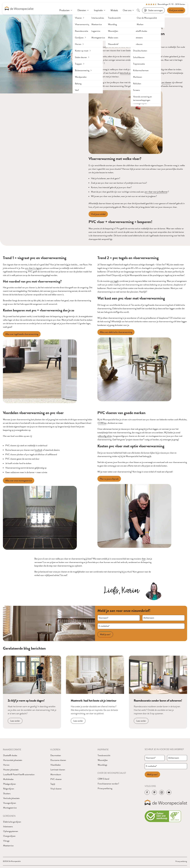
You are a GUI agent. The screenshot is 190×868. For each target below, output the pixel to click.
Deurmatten (56, 755)
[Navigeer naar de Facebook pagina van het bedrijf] (147, 792)
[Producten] (66, 10)
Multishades (8, 779)
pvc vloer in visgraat (34, 268)
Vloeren (55, 750)
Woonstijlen (103, 760)
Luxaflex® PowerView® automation (19, 774)
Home (92, 28)
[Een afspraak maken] (176, 10)
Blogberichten (104, 28)
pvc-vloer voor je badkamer (156, 192)
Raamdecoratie (12, 750)
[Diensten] (83, 10)
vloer (144, 559)
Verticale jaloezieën (11, 798)
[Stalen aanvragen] (153, 10)
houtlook (38, 450)
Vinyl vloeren (56, 789)
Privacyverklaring (105, 788)
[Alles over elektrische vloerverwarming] (116, 332)
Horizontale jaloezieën (13, 760)
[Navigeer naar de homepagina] (19, 9)
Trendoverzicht (104, 755)
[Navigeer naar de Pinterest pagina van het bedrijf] (154, 792)
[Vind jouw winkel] (98, 214)
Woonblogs (102, 765)
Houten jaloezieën (11, 770)
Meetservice (8, 845)
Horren (6, 765)
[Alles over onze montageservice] (19, 481)
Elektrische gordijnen (12, 822)
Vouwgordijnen (10, 803)
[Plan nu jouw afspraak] (109, 479)
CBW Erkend (103, 779)
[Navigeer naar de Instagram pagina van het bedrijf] (162, 792)
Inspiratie (103, 750)
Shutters (7, 793)
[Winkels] (114, 10)
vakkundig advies (105, 436)
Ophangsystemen (11, 831)
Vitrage (6, 841)
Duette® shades (10, 755)
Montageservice (10, 808)
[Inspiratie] (100, 10)
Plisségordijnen (10, 784)
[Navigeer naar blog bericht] (32, 692)
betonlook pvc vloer (128, 73)
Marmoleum (56, 774)
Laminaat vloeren (58, 770)
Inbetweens (8, 826)
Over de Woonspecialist (112, 773)
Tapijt (53, 784)
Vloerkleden (56, 765)
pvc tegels (115, 281)
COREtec (102, 423)
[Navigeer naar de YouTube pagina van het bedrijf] (169, 792)
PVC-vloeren (56, 779)
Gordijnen (9, 816)
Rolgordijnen (9, 789)
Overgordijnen (9, 836)
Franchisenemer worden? (108, 784)
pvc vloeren (166, 82)
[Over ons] (129, 10)
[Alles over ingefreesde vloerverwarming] (22, 334)
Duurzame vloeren (58, 760)
